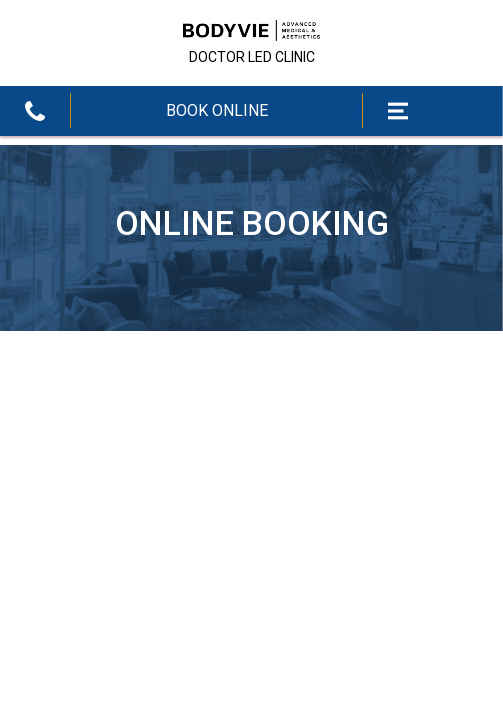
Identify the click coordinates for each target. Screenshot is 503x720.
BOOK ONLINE (217, 110)
